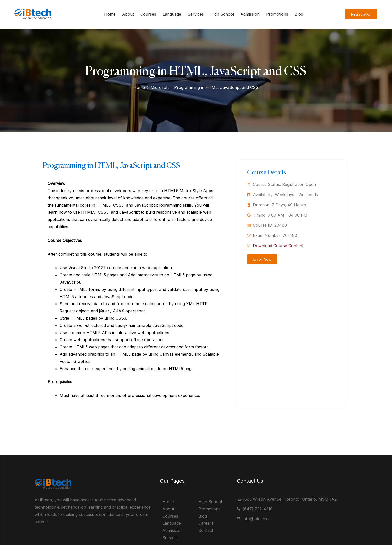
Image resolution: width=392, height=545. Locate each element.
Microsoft (160, 87)
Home (139, 87)
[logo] (34, 19)
